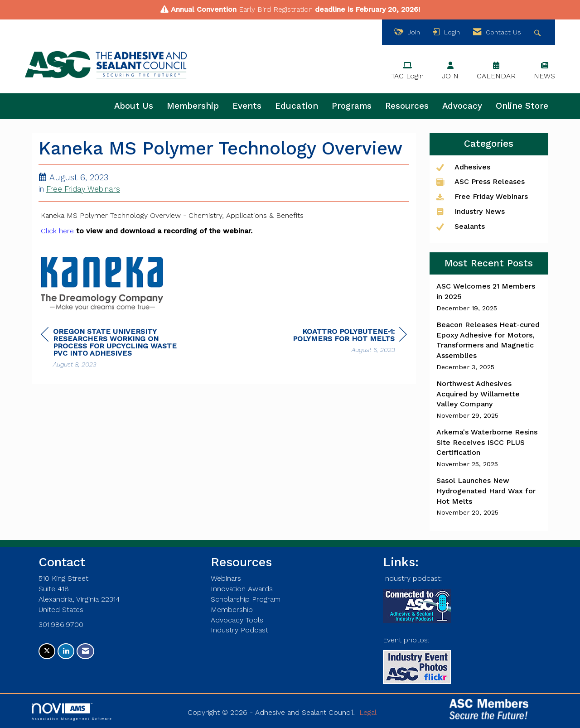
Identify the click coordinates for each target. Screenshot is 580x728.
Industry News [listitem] (471, 211)
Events (247, 106)
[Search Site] (539, 32)
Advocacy (462, 106)
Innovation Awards (242, 589)
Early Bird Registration (276, 9)
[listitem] (489, 297)
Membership (193, 106)
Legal (368, 712)
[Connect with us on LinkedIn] (66, 651)
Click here (57, 231)
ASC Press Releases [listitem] (481, 181)
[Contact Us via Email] (85, 651)
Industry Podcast (239, 630)
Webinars (226, 578)
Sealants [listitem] (461, 226)
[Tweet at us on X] (47, 651)
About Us (134, 106)
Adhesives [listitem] (463, 167)
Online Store (522, 106)
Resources (407, 106)
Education (297, 106)
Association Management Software (72, 711)
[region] (339, 342)
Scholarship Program (246, 599)
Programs (352, 106)
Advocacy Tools (237, 620)
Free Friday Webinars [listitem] (482, 196)
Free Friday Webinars (83, 189)
